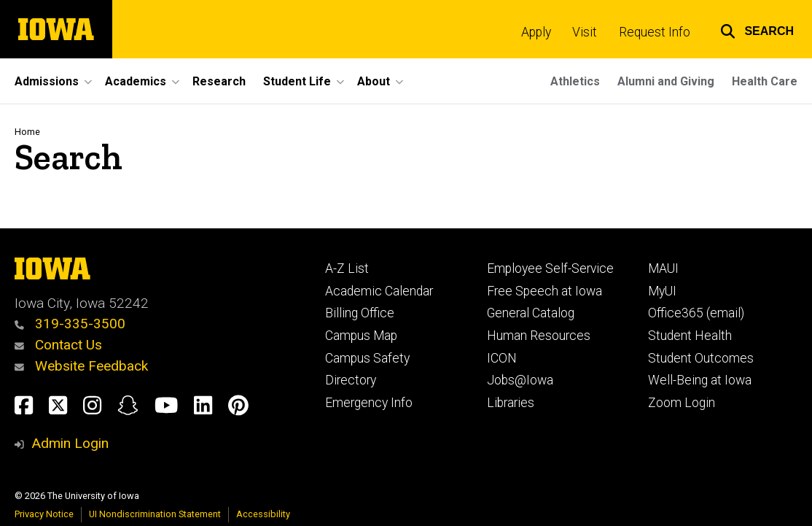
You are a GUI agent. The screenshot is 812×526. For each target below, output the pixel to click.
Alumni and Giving (666, 81)
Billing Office (360, 313)
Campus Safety (367, 358)
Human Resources (539, 336)
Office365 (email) (696, 313)
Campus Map (361, 336)
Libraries (511, 403)
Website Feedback (81, 366)
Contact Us (58, 345)
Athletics (575, 81)
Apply (536, 32)
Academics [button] (136, 81)
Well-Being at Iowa (700, 380)
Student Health (690, 336)
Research (219, 81)
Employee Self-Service (550, 268)
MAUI (663, 268)
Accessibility (263, 514)
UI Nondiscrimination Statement (155, 514)
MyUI (662, 291)
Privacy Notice (44, 514)
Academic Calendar (379, 291)
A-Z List (347, 268)
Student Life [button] (297, 81)
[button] (757, 29)
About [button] (374, 81)
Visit (585, 32)
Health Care (765, 81)
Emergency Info (369, 403)
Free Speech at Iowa (544, 291)
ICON (502, 358)
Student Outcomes (701, 358)
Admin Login (70, 443)
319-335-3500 (70, 324)
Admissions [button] (47, 81)
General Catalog (531, 313)
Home (27, 132)
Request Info (655, 32)
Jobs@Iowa (520, 380)
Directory (351, 380)
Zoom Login (682, 403)
